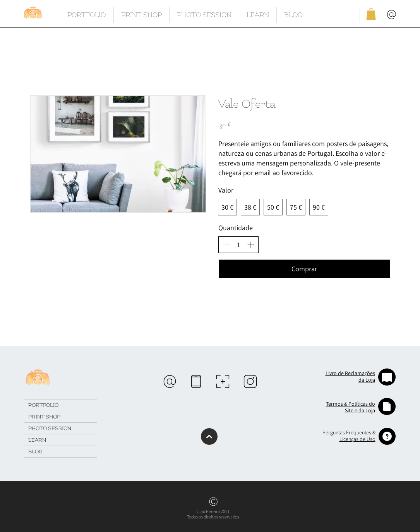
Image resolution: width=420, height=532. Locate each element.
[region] (170, 381)
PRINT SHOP (44, 417)
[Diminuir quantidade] (226, 245)
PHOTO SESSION (50, 428)
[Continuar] (209, 436)
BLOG (35, 452)
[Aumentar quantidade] (251, 245)
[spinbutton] (238, 245)
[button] (371, 14)
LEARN (37, 440)
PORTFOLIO (43, 405)
